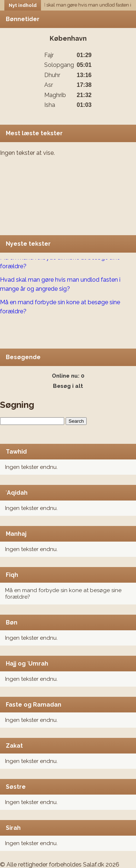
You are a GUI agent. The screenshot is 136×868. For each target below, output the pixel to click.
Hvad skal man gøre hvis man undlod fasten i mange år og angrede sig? (60, 285)
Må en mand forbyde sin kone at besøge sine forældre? (60, 262)
